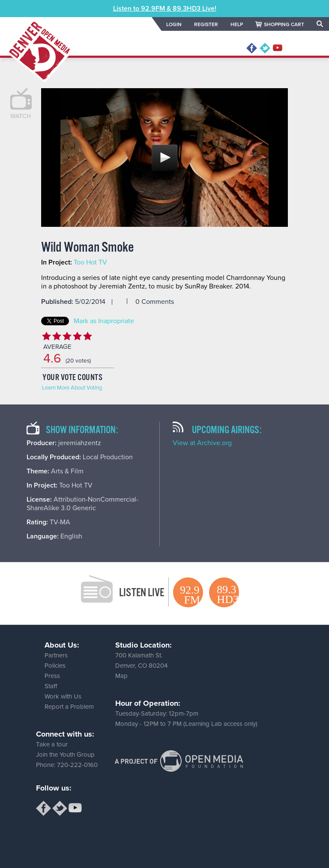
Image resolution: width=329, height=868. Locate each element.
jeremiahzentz (80, 443)
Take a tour (52, 744)
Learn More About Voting (72, 388)
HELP (237, 24)
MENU (304, 48)
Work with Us (63, 696)
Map (121, 676)
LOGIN (174, 24)
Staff (51, 686)
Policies (55, 666)
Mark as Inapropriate (104, 321)
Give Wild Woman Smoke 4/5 (77, 336)
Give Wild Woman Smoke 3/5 (67, 336)
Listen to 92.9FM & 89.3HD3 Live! (165, 9)
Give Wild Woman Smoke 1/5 (46, 336)
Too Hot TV (90, 262)
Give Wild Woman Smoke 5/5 (87, 336)
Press (52, 676)
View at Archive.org (202, 443)
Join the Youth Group (65, 755)
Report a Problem (69, 707)
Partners (56, 655)
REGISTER (206, 24)
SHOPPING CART (284, 24)
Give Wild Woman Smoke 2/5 (57, 336)
